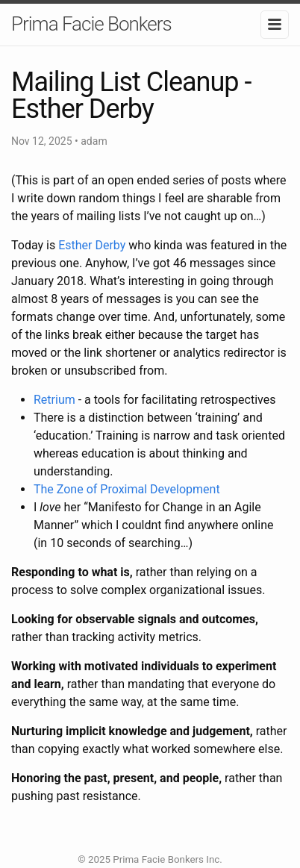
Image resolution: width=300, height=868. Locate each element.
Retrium (54, 400)
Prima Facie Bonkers (91, 24)
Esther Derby (92, 245)
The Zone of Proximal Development (127, 489)
